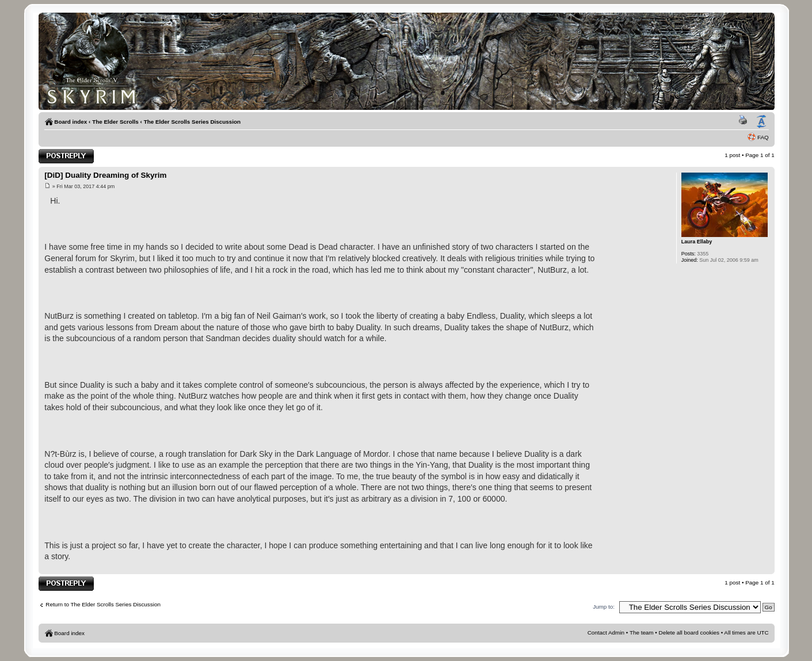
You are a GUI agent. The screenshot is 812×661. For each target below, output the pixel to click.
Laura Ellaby (697, 242)
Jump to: (604, 607)
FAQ (763, 137)
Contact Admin (606, 633)
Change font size (761, 122)
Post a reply (66, 156)
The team (642, 633)
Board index (70, 122)
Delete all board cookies (689, 633)
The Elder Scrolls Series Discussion (192, 122)
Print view (745, 122)
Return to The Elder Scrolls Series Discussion (103, 604)
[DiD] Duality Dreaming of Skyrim (105, 175)
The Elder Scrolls (115, 122)
